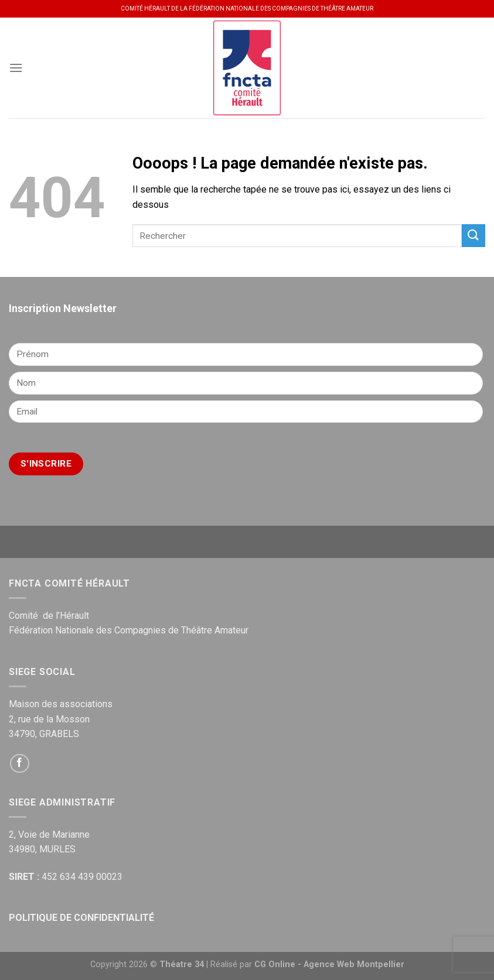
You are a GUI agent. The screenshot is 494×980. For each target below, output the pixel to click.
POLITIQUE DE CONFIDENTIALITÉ (81, 918)
